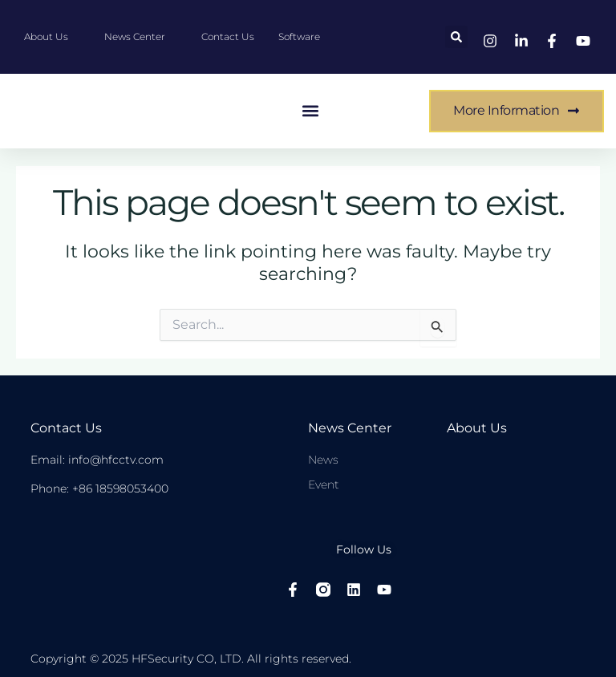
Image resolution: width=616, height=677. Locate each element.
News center (350, 428)
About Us (477, 428)
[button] (456, 37)
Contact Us (66, 428)
